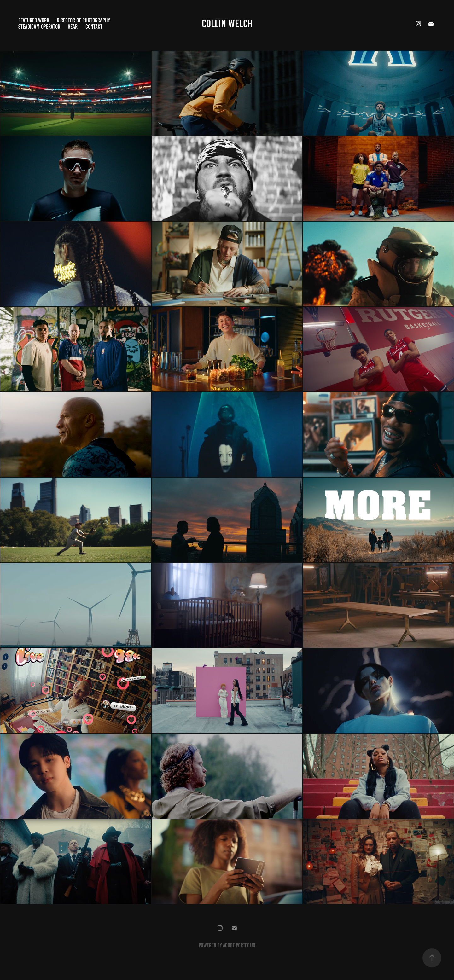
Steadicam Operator (39, 27)
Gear (73, 27)
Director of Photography (83, 20)
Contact (94, 27)
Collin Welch (227, 24)
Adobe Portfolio (239, 945)
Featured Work (34, 20)
